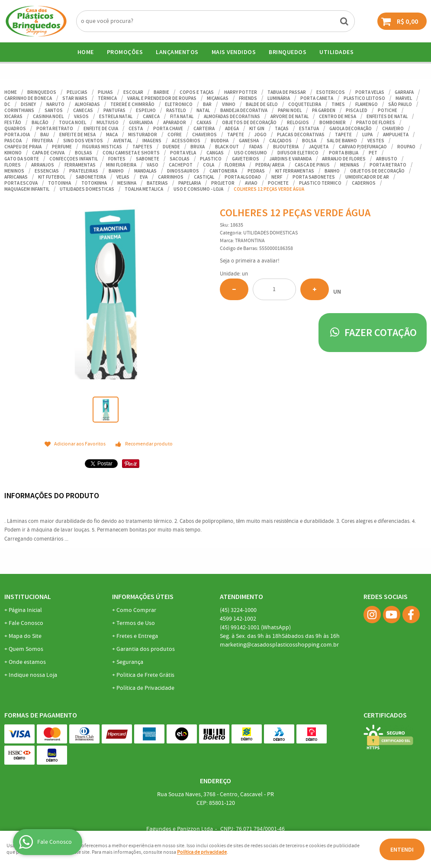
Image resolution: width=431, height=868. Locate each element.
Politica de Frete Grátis (145, 675)
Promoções (125, 52)
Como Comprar (136, 610)
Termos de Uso (136, 623)
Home (86, 52)
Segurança (130, 662)
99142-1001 (255, 628)
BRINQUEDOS (288, 52)
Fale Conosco (26, 623)
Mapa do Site (25, 636)
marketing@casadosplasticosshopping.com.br (279, 645)
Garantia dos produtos (146, 649)
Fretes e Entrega (137, 636)
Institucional (28, 596)
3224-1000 (238, 610)
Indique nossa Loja (33, 675)
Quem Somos (26, 649)
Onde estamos (27, 662)
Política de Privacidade (145, 688)
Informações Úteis (143, 596)
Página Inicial (25, 610)
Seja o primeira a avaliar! (250, 261)
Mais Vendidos (234, 52)
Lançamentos (177, 52)
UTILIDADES (336, 52)
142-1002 (238, 619)
